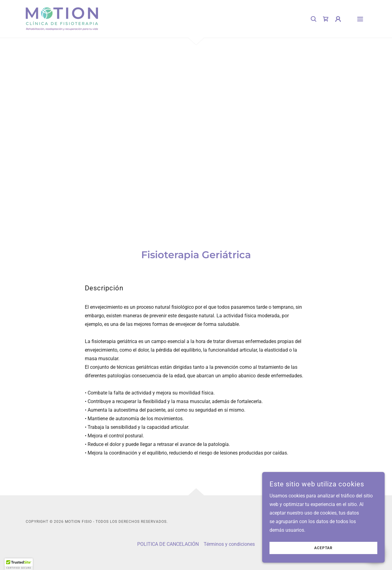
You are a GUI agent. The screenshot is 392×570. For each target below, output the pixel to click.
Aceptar (323, 548)
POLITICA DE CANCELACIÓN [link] (168, 544)
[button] (338, 19)
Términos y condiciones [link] (229, 544)
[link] (62, 19)
